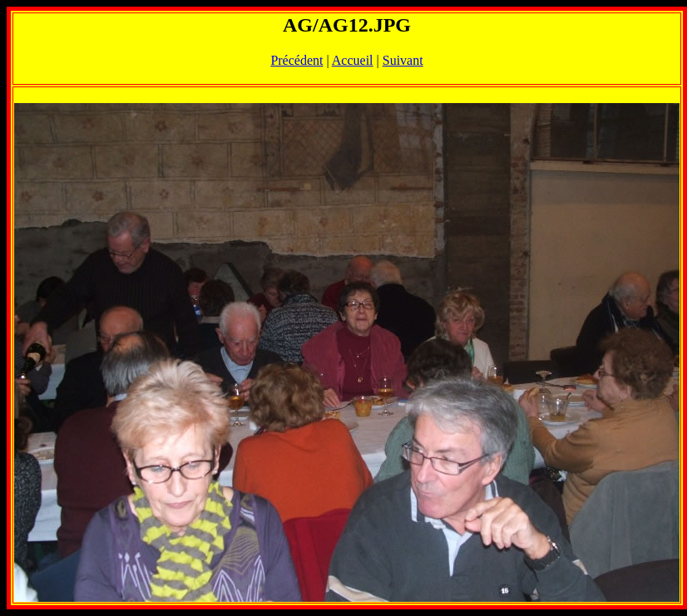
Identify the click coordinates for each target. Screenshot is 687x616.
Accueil (353, 60)
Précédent (297, 60)
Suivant (403, 60)
